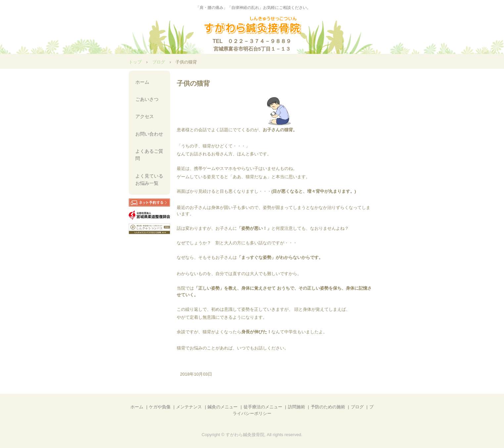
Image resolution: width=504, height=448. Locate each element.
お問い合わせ (149, 134)
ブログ (159, 62)
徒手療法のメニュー (263, 407)
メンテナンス (189, 407)
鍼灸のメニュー (223, 407)
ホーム (142, 82)
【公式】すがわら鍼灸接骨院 (252, 26)
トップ (135, 62)
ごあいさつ (147, 99)
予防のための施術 (328, 407)
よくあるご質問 (149, 155)
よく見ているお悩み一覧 (149, 180)
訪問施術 (297, 407)
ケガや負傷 (160, 407)
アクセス (145, 116)
